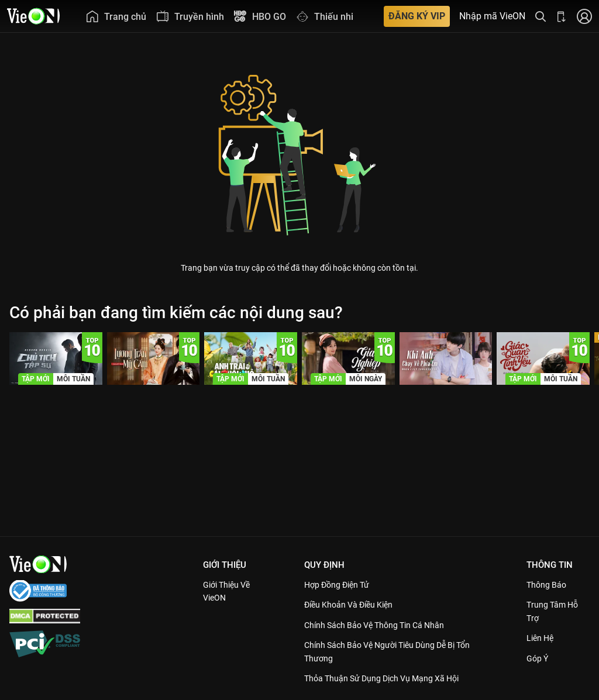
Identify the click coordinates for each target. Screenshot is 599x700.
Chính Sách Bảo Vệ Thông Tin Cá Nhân (382, 625)
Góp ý (539, 658)
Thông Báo (549, 585)
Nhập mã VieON (492, 16)
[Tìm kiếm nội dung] (541, 16)
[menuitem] (116, 16)
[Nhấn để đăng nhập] (584, 16)
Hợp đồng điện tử (342, 585)
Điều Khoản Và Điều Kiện (354, 605)
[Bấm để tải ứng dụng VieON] (562, 16)
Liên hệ (543, 638)
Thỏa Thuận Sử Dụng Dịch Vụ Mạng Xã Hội (389, 678)
